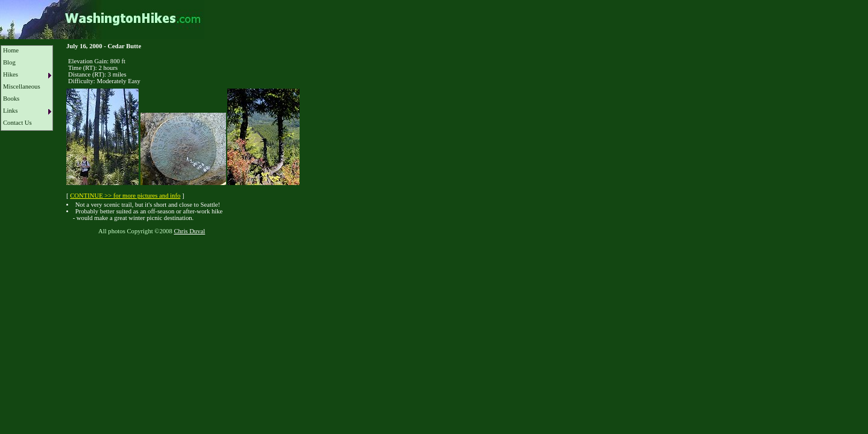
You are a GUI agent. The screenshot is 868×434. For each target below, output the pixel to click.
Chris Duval (189, 231)
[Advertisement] (219, 270)
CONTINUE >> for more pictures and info (125, 196)
